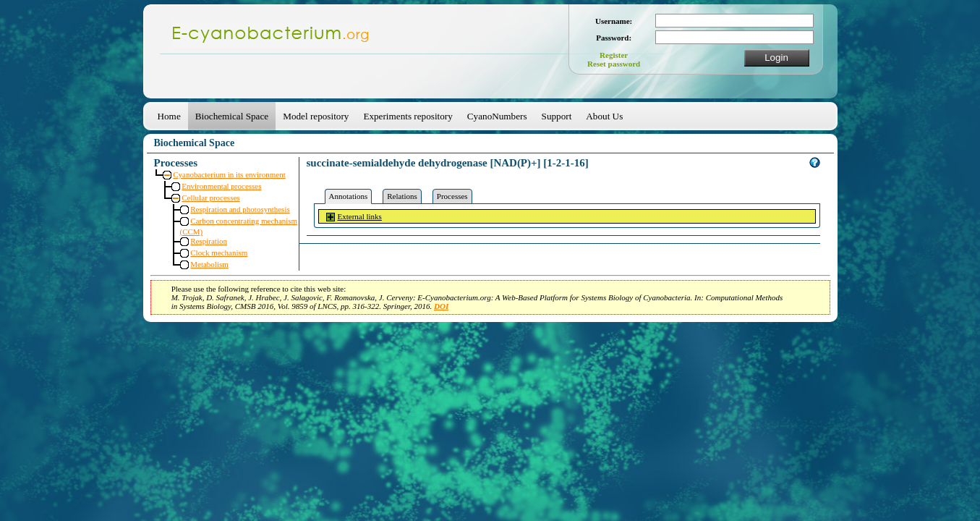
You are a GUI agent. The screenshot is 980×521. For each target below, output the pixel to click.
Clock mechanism (219, 253)
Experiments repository (408, 116)
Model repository (316, 116)
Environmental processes (221, 186)
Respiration (209, 241)
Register (614, 55)
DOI (441, 306)
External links (360, 216)
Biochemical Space (232, 116)
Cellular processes (210, 198)
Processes (452, 196)
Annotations (349, 196)
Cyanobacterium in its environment (229, 174)
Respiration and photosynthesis (240, 209)
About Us (604, 116)
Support (557, 116)
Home (169, 116)
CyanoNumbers (497, 116)
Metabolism (209, 264)
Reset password (614, 64)
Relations (402, 196)
